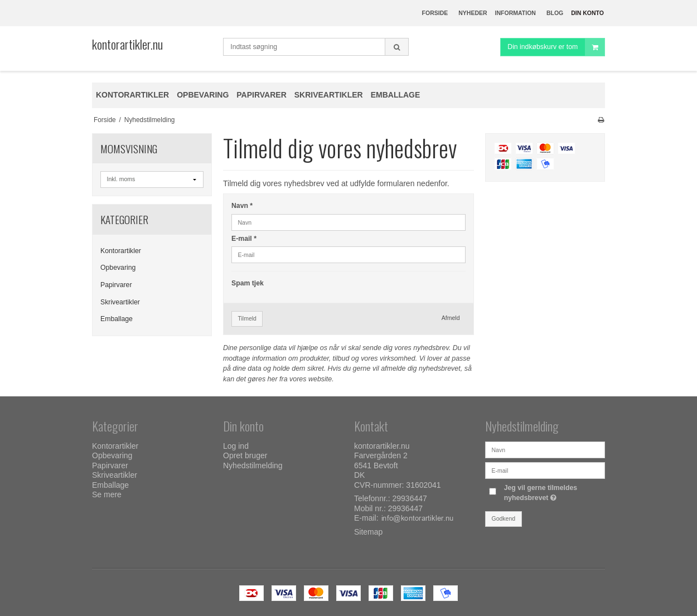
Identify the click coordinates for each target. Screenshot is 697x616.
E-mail (244, 239)
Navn (242, 206)
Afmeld (451, 318)
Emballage (117, 319)
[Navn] (545, 449)
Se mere (107, 494)
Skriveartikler (120, 302)
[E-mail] (545, 470)
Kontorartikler (121, 251)
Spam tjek (248, 283)
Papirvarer (116, 285)
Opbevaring (118, 268)
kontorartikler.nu (127, 44)
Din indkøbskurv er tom (556, 47)
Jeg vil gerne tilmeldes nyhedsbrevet (554, 492)
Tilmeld (247, 318)
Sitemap (368, 532)
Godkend (504, 518)
